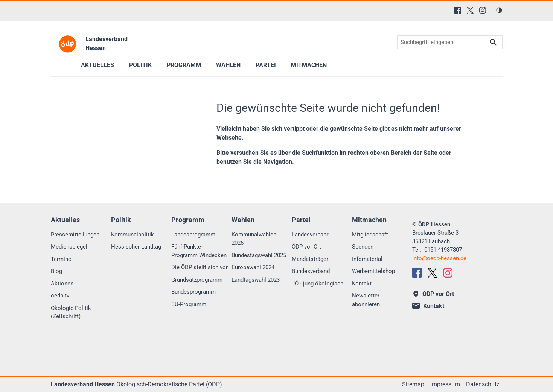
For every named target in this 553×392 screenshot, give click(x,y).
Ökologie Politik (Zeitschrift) (71, 312)
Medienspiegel (69, 247)
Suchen (493, 42)
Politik (140, 65)
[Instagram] (483, 10)
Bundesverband (311, 271)
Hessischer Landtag (136, 247)
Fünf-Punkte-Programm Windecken (199, 251)
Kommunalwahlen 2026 (254, 239)
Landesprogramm (193, 235)
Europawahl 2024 (253, 267)
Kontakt (362, 284)
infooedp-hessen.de (439, 258)
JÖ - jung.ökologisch (318, 284)
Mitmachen (309, 65)
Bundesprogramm (193, 292)
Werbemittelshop (373, 271)
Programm (184, 65)
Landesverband (311, 235)
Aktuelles (97, 65)
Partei (266, 65)
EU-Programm (189, 304)
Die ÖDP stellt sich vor (200, 267)
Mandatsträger (310, 259)
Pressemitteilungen (75, 235)
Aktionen (62, 284)
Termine (61, 259)
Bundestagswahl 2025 (259, 255)
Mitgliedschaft (370, 235)
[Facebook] (458, 10)
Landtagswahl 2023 (256, 280)
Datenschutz (483, 384)
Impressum (445, 384)
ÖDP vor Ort (306, 247)
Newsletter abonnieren (366, 300)
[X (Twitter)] (470, 10)
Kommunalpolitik (133, 235)
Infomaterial (367, 259)
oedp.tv (60, 296)
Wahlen (228, 65)
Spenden (363, 247)
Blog (56, 271)
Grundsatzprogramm (197, 280)
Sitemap (413, 384)
